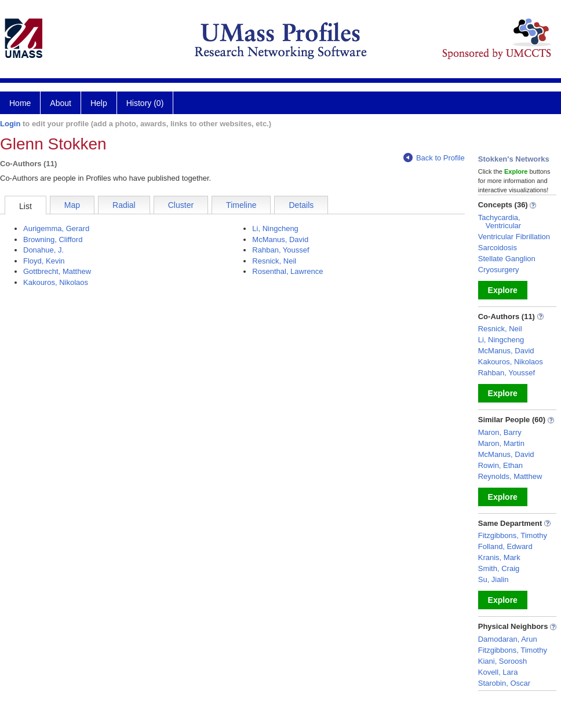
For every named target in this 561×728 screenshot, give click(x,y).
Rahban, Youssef (280, 250)
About (61, 103)
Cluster (181, 205)
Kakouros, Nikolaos (56, 282)
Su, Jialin (493, 579)
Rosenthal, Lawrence (287, 271)
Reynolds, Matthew (510, 476)
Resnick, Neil (274, 261)
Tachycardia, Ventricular (500, 222)
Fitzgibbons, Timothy (513, 535)
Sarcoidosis (498, 248)
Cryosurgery (499, 270)
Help (99, 103)
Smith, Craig (499, 568)
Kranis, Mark (499, 557)
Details (301, 205)
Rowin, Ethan (500, 465)
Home (20, 103)
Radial (124, 205)
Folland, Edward (505, 546)
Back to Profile (434, 158)
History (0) (145, 103)
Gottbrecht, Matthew (57, 271)
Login (10, 124)
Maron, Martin (501, 443)
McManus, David (280, 239)
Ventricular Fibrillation (514, 237)
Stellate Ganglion (507, 259)
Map (72, 205)
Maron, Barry (500, 432)
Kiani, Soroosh (503, 661)
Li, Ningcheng (275, 228)
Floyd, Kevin (44, 261)
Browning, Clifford (53, 239)
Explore (503, 290)
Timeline (241, 205)
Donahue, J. (43, 250)
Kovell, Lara (498, 672)
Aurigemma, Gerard (56, 228)
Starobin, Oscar (504, 683)
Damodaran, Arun (508, 639)
